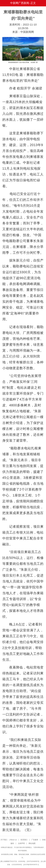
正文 (33, 3)
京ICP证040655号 (33, 861)
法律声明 (21, 843)
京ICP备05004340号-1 (31, 865)
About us (13, 840)
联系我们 (24, 840)
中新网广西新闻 (20, 3)
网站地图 (32, 843)
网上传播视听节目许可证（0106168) (13, 861)
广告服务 (35, 840)
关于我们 (4, 840)
